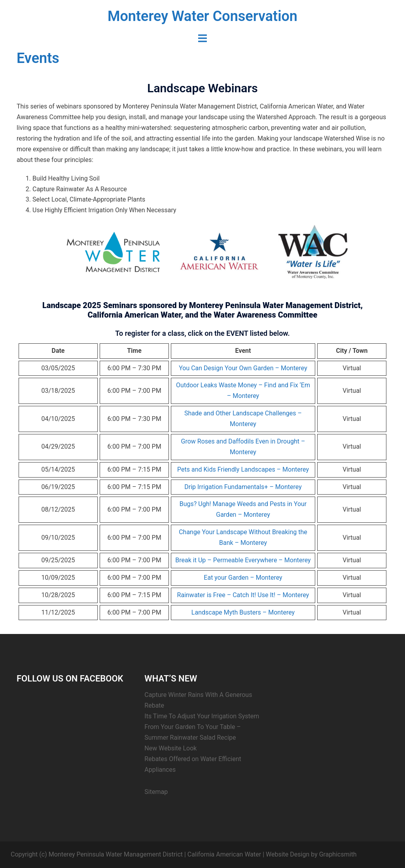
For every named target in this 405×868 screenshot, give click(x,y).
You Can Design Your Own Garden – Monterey (243, 368)
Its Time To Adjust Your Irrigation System (202, 716)
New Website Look (170, 748)
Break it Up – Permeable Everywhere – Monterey (243, 560)
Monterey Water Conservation (202, 16)
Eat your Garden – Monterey (243, 578)
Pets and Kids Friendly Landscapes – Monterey (243, 469)
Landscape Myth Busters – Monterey (243, 612)
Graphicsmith (338, 854)
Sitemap (156, 792)
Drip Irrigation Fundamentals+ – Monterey (243, 487)
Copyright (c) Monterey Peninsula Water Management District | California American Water (136, 854)
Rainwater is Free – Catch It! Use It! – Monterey (243, 595)
